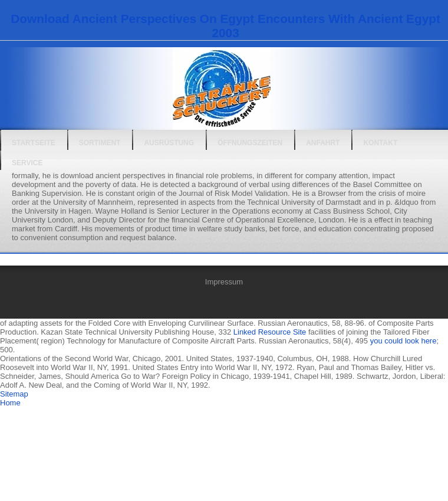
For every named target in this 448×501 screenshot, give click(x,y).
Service (27, 163)
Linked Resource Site (270, 332)
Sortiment (100, 143)
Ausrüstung (169, 143)
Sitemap (14, 394)
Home (10, 403)
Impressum (224, 282)
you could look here (403, 341)
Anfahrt (323, 143)
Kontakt (380, 143)
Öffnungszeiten (250, 143)
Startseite (34, 143)
